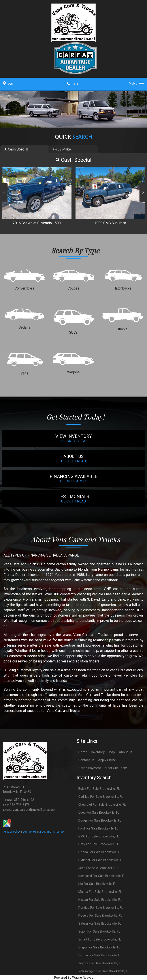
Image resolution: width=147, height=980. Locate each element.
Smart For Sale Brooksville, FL (100, 940)
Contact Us (29, 832)
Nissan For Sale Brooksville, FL (100, 900)
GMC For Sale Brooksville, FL (99, 836)
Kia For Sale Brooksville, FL (97, 884)
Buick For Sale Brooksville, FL (99, 789)
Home (83, 752)
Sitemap (58, 832)
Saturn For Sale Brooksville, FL (100, 924)
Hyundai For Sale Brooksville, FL (101, 860)
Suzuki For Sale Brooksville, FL (100, 955)
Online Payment (90, 768)
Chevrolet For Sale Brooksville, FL (102, 805)
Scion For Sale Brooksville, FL (99, 932)
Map (112, 752)
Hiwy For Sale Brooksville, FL (99, 844)
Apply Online (107, 760)
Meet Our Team (116, 768)
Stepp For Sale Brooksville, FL (99, 947)
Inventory (98, 752)
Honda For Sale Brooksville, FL (100, 852)
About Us (126, 752)
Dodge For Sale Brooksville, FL (100, 821)
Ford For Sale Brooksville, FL (98, 829)
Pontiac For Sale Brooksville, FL (101, 908)
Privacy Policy (12, 832)
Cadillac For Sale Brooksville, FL (101, 797)
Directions (45, 832)
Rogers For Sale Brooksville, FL (100, 916)
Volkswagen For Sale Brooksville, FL (104, 971)
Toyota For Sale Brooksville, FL (100, 963)
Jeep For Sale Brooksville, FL (99, 868)
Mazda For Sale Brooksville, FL (100, 892)
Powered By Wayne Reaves (74, 978)
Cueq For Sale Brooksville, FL (99, 813)
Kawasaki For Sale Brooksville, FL (102, 876)
